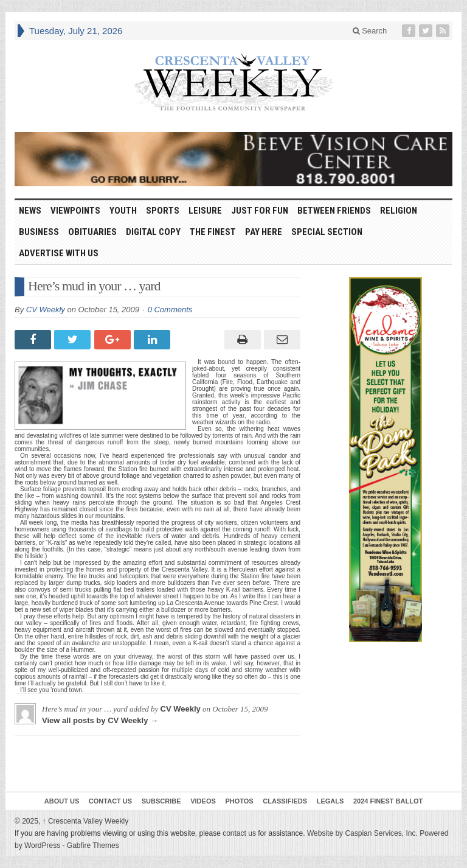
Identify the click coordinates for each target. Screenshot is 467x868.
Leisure (205, 211)
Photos (239, 801)
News (30, 211)
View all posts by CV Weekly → (100, 720)
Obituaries (92, 232)
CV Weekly (46, 310)
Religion (399, 211)
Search (370, 31)
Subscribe (161, 801)
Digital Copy (153, 232)
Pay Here (264, 232)
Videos (203, 801)
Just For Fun (260, 211)
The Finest (213, 232)
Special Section (327, 232)
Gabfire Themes (93, 845)
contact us (239, 833)
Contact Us (110, 801)
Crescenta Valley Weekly (86, 821)
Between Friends (334, 211)
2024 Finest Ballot (388, 801)
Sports (163, 211)
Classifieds (285, 801)
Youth (123, 211)
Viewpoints (75, 211)
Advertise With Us (59, 253)
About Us (62, 801)
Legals (330, 801)
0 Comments (170, 310)
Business (39, 232)
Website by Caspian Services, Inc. (362, 833)
